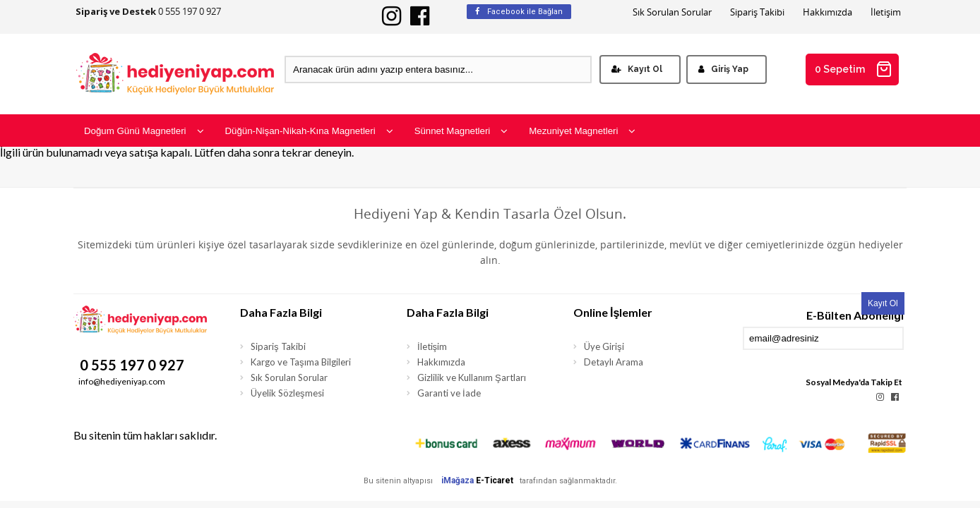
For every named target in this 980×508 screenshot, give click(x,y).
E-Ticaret (495, 480)
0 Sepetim (854, 69)
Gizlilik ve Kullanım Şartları (472, 377)
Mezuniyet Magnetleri (582, 131)
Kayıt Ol (637, 69)
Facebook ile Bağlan (519, 12)
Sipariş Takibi (757, 12)
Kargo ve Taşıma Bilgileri (301, 362)
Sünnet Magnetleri (461, 131)
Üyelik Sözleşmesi (287, 393)
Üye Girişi (604, 346)
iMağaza (458, 480)
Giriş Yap (723, 69)
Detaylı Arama (614, 362)
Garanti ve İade (449, 393)
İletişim (886, 12)
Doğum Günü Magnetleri (144, 131)
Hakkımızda (827, 12)
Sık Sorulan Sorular (672, 12)
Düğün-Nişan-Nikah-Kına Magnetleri (309, 131)
